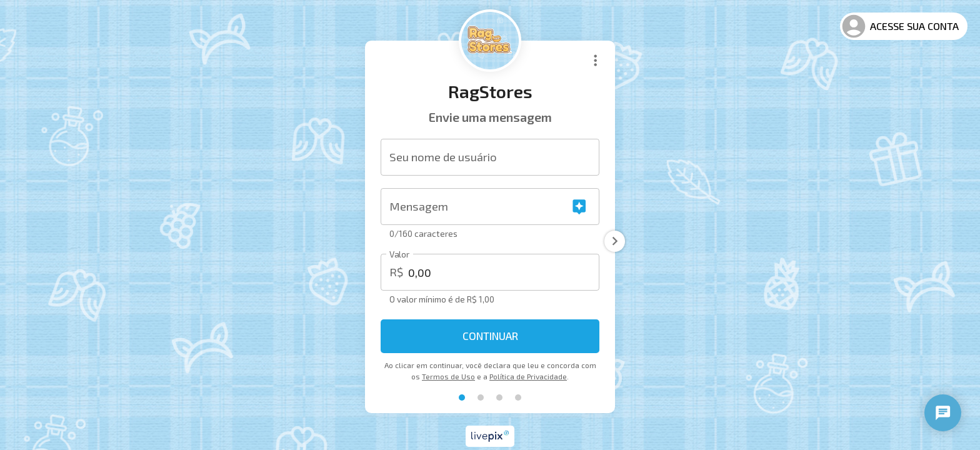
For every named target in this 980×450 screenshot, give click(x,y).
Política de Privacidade (528, 376)
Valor (399, 255)
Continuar (490, 336)
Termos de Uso (448, 376)
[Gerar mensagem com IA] (579, 207)
